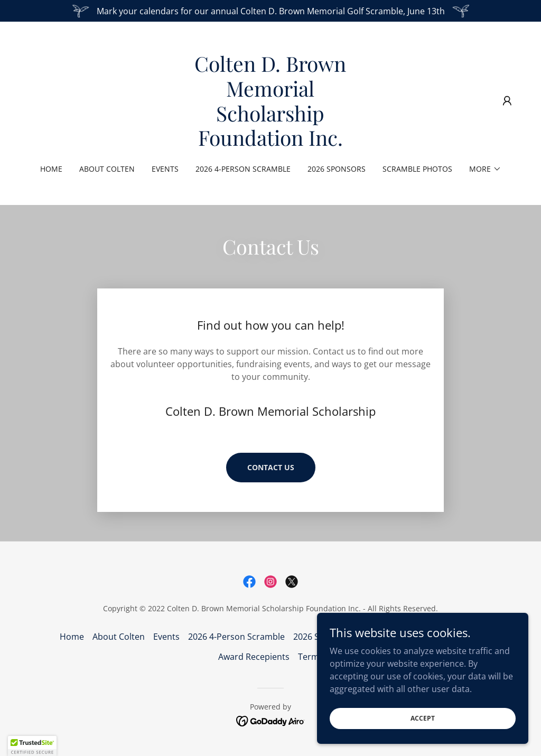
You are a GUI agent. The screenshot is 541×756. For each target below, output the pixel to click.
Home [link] (51, 169)
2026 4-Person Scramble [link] (243, 169)
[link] (270, 143)
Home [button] (72, 637)
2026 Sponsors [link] (337, 169)
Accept (423, 718)
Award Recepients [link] (254, 657)
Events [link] (165, 169)
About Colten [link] (107, 169)
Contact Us (271, 467)
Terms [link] (311, 657)
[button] (507, 101)
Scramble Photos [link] (417, 169)
